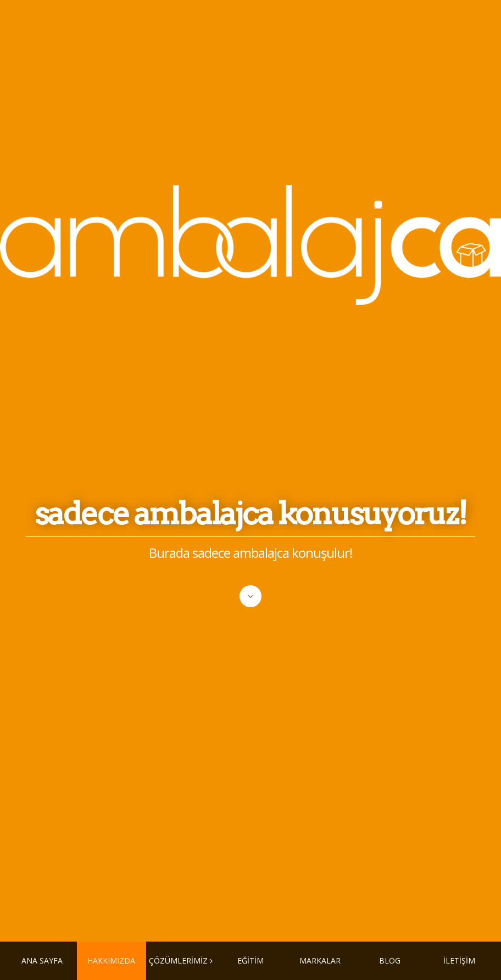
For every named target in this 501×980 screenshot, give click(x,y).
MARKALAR (320, 961)
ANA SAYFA (42, 961)
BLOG (390, 961)
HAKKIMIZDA (111, 961)
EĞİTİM (250, 961)
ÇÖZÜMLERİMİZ (178, 961)
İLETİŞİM (459, 961)
